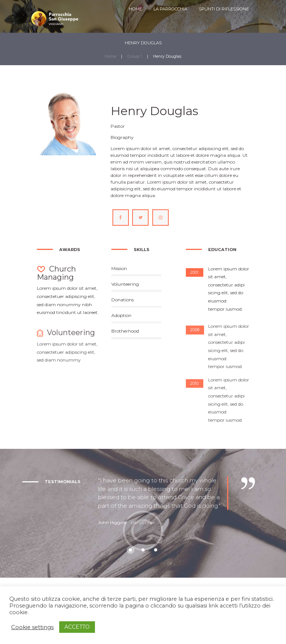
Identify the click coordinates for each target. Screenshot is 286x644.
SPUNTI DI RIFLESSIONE (224, 9)
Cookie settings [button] (32, 627)
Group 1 (135, 56)
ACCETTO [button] (77, 627)
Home (110, 56)
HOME (135, 9)
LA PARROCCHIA (170, 9)
